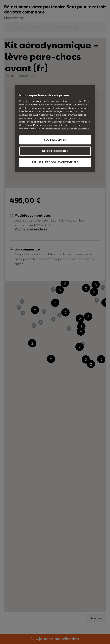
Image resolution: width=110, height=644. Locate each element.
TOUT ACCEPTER (55, 140)
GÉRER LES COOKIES (55, 151)
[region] (55, 129)
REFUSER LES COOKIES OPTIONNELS (55, 162)
